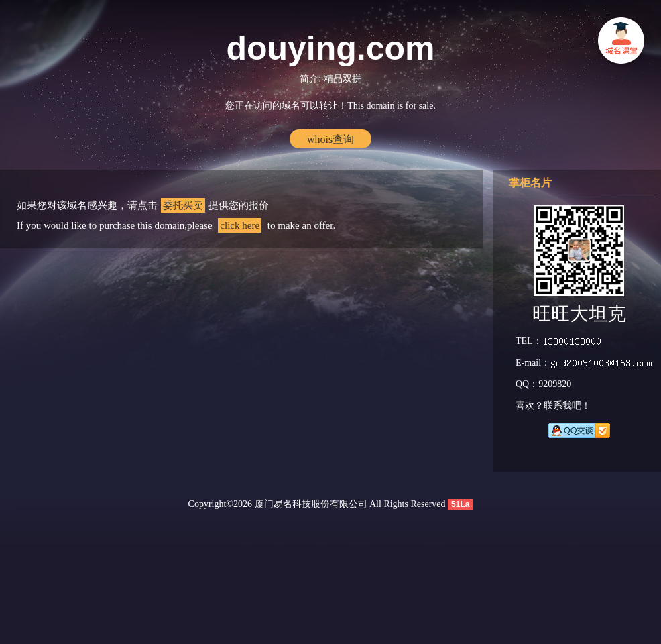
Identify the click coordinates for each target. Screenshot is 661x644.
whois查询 (330, 139)
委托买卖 (183, 205)
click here (240, 225)
